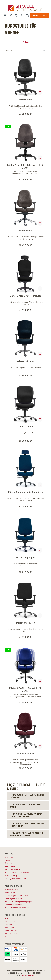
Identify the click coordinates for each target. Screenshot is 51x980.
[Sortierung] (25, 51)
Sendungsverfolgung (13, 899)
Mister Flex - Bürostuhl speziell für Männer (26, 166)
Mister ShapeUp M (26, 558)
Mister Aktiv (25, 100)
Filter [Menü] (26, 42)
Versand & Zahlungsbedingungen (18, 902)
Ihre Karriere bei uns (13, 866)
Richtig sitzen (10, 892)
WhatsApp (9, 860)
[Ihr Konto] (22, 15)
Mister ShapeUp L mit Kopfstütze (25, 492)
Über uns (8, 863)
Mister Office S (25, 427)
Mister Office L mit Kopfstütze (25, 296)
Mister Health (26, 231)
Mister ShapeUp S (25, 623)
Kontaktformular (12, 857)
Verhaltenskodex (12, 934)
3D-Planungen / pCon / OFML (17, 896)
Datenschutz (10, 922)
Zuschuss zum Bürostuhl (15, 905)
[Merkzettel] (16, 15)
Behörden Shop (11, 876)
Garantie (8, 925)
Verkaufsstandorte (39, 16)
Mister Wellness (25, 754)
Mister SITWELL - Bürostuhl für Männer (26, 690)
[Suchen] (11, 15)
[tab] (28, 796)
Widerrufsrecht (11, 931)
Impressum (9, 928)
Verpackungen (11, 937)
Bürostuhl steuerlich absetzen (17, 908)
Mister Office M (26, 361)
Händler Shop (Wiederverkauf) (17, 873)
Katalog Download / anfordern (17, 879)
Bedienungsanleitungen (14, 890)
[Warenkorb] (27, 15)
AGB (7, 919)
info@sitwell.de (28, 975)
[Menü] (5, 15)
